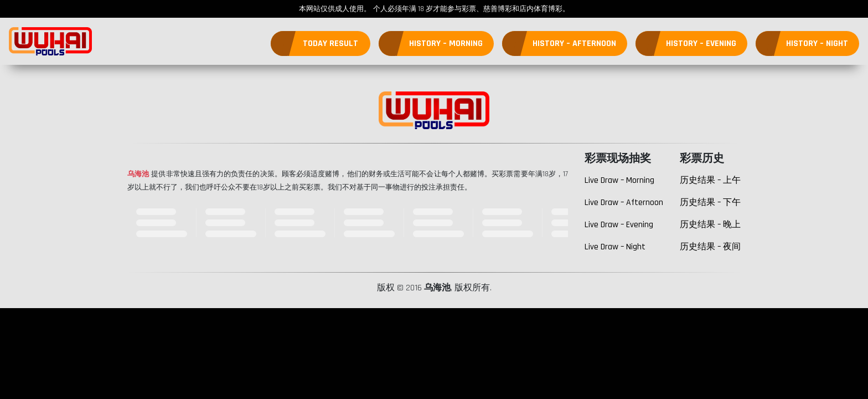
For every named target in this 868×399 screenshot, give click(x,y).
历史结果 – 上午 (710, 180)
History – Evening (701, 44)
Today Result (330, 44)
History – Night (817, 44)
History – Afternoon (574, 44)
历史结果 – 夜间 (710, 247)
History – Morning (446, 44)
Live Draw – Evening (619, 225)
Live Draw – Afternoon (624, 203)
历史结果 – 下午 (710, 203)
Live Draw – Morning (619, 180)
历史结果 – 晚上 (710, 225)
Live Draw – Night (615, 247)
